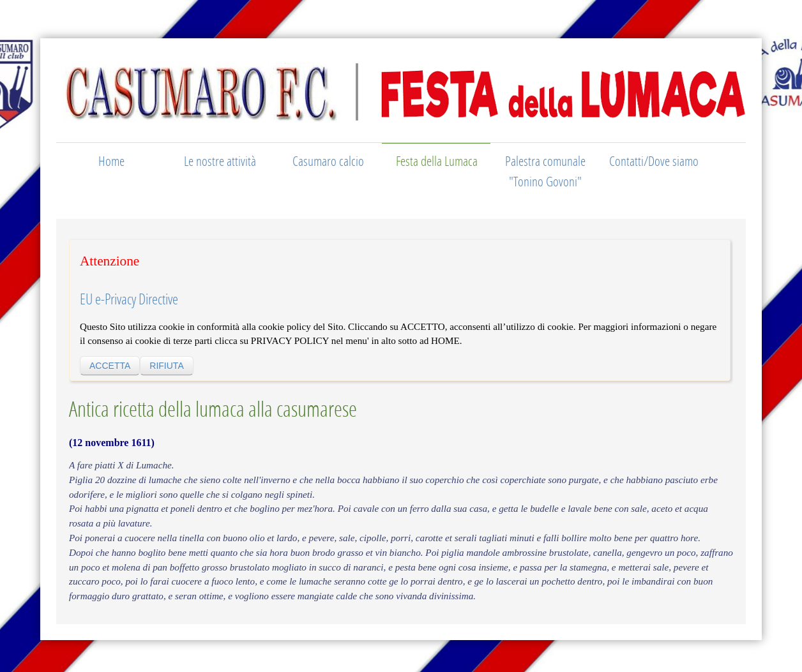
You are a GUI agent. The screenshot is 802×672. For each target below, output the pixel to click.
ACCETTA (110, 366)
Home (111, 161)
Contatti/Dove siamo (654, 161)
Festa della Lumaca (437, 161)
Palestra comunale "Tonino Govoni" (545, 171)
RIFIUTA (166, 366)
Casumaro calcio (328, 161)
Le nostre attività (220, 161)
